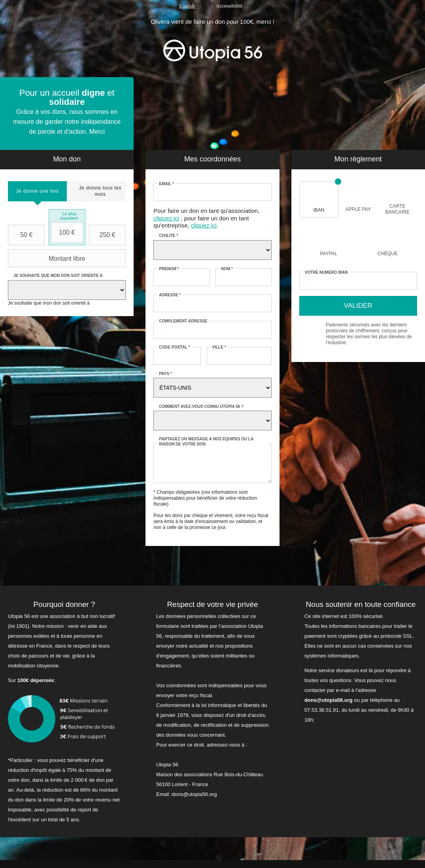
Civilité (168, 236)
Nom (227, 269)
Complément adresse (183, 321)
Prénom (169, 269)
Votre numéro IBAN (326, 272)
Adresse (170, 295)
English (187, 6)
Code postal (174, 347)
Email (166, 184)
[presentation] (37, 191)
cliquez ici (166, 218)
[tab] (37, 191)
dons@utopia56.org (329, 700)
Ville (219, 347)
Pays (165, 374)
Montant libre (47, 258)
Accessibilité (229, 6)
